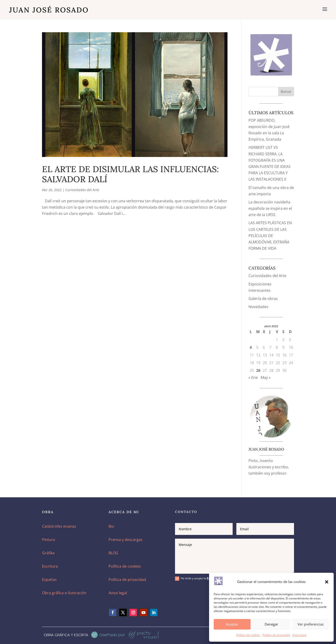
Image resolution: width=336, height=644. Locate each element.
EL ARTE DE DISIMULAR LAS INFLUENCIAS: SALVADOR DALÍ (130, 174)
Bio (111, 526)
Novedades (258, 307)
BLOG (113, 553)
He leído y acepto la (206, 579)
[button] (327, 582)
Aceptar (232, 624)
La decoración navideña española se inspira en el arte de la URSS (270, 208)
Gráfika (48, 553)
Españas (49, 580)
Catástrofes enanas (59, 526)
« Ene (253, 377)
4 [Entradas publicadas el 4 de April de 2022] (251, 347)
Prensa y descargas (126, 540)
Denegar (271, 624)
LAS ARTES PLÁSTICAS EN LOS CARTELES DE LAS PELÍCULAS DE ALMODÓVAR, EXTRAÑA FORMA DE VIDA (270, 236)
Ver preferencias (311, 624)
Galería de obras (263, 299)
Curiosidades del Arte (82, 190)
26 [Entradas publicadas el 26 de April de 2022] (258, 370)
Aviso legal (299, 635)
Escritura (50, 566)
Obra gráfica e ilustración (64, 593)
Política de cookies (248, 635)
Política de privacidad (276, 635)
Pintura (49, 540)
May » (266, 377)
